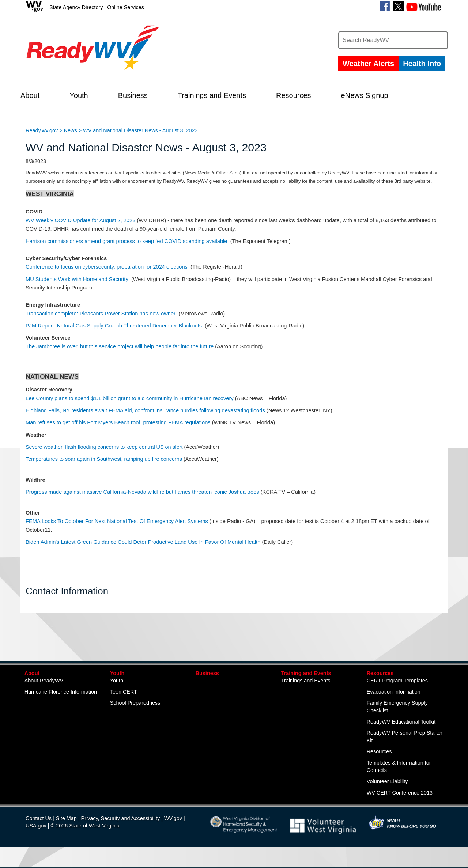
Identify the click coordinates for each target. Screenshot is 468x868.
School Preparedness (135, 712)
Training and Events (306, 682)
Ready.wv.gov (42, 140)
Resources (380, 682)
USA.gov (36, 835)
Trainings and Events (306, 690)
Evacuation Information (394, 701)
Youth (117, 682)
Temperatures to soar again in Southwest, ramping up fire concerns (104, 469)
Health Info (422, 64)
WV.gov (173, 828)
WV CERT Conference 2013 (400, 802)
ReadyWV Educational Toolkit (401, 731)
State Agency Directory (76, 7)
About (32, 682)
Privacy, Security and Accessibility (120, 828)
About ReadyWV (44, 690)
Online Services (126, 7)
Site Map (66, 828)
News (71, 140)
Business (207, 682)
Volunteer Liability (387, 791)
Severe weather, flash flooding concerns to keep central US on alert (104, 456)
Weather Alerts (368, 64)
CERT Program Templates (397, 690)
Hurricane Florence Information (61, 701)
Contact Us (39, 828)
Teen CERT (124, 701)
